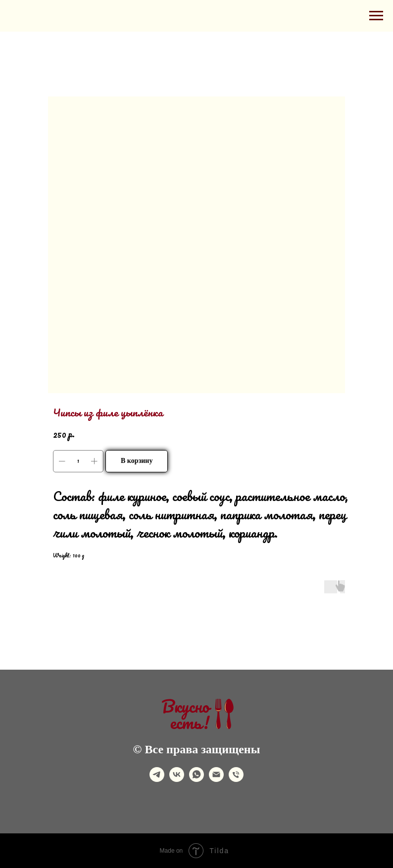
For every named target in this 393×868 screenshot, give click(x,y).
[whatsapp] (196, 779)
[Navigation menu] (376, 16)
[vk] (177, 779)
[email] (216, 779)
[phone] (236, 779)
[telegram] (157, 779)
